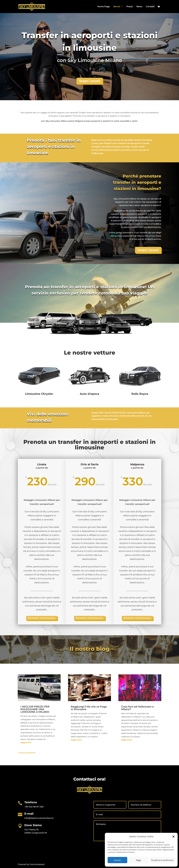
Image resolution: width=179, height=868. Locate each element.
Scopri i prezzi (90, 81)
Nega (138, 860)
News (139, 7)
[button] (173, 837)
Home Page (103, 7)
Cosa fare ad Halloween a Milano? (137, 708)
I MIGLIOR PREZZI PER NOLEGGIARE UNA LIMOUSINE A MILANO (35, 709)
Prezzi (130, 7)
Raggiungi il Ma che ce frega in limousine (89, 708)
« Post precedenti (27, 753)
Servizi (117, 7)
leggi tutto (26, 742)
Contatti (150, 7)
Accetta (117, 860)
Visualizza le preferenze (162, 860)
